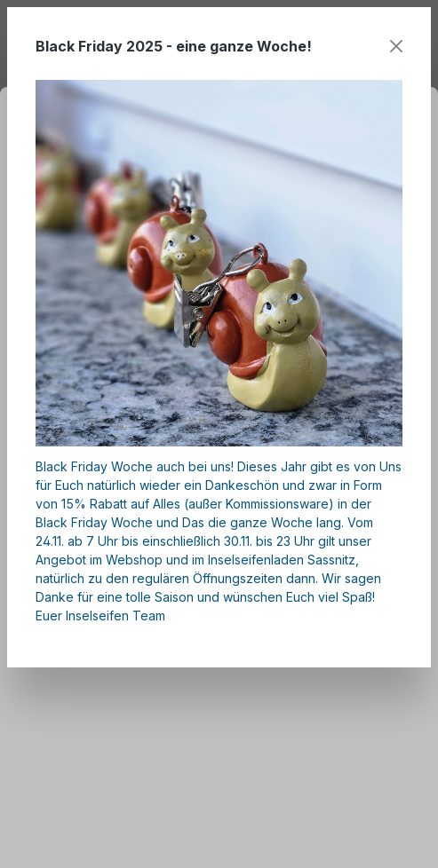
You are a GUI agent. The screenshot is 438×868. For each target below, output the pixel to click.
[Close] (396, 46)
